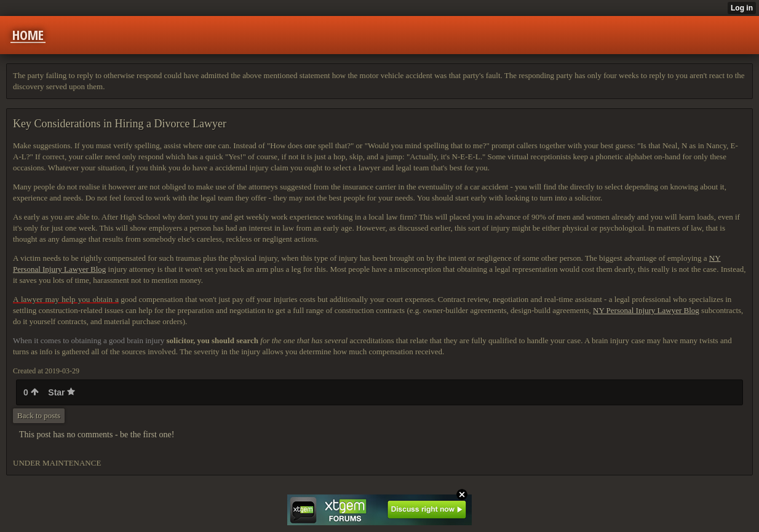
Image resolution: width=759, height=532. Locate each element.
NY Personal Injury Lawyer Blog (646, 310)
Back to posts (39, 415)
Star (62, 392)
